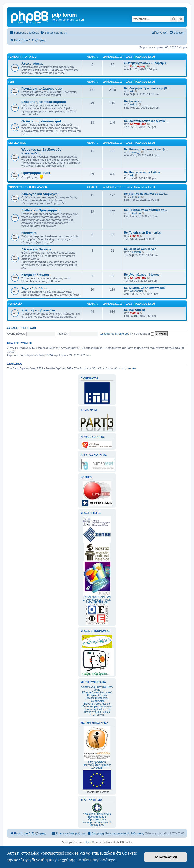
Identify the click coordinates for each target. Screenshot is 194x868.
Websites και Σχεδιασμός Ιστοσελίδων (41, 151)
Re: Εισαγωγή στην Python (142, 172)
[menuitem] (53, 33)
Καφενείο (15, 304)
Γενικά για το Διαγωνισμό (42, 88)
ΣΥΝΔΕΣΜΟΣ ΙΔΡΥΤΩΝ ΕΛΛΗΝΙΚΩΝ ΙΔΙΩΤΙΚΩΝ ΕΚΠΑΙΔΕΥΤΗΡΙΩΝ (97, 600)
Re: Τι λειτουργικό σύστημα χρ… (146, 210)
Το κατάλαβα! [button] (166, 857)
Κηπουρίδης (138, 66)
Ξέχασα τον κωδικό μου (115, 334)
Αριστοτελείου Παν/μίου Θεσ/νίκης (97, 688)
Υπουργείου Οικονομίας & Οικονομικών (97, 824)
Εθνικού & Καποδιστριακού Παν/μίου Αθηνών (97, 694)
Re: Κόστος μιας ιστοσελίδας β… (146, 149)
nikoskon (135, 213)
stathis (134, 236)
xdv (132, 91)
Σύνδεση (13, 328)
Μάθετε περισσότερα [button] (97, 860)
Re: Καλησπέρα (135, 310)
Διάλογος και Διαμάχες (39, 194)
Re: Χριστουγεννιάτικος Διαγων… (146, 121)
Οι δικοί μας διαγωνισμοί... (43, 121)
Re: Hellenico (133, 101)
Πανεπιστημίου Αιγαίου (97, 704)
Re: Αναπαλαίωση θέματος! (142, 274)
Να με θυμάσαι (143, 334)
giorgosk (135, 197)
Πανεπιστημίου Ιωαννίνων (97, 706)
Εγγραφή (30, 328)
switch (134, 104)
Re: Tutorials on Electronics (142, 232)
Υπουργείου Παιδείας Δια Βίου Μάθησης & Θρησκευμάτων (97, 817)
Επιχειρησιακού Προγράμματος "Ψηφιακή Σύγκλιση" (97, 748)
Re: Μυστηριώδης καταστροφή (144, 288)
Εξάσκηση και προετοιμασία (44, 102)
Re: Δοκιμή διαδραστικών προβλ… (147, 88)
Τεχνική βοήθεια (34, 288)
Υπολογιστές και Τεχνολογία (28, 187)
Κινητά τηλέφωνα (35, 275)
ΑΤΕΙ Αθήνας (97, 715)
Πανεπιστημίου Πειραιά (97, 712)
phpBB (88, 842)
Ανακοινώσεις (32, 63)
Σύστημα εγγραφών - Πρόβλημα (145, 63)
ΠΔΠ (11, 82)
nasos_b (135, 152)
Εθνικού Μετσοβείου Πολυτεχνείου (97, 700)
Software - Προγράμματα (41, 210)
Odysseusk (137, 291)
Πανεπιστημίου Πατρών (97, 709)
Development (18, 143)
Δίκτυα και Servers (36, 249)
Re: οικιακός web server (140, 249)
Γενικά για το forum (22, 57)
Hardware (29, 233)
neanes (131, 368)
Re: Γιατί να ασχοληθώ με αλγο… (146, 194)
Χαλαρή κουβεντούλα (38, 310)
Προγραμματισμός (36, 173)
